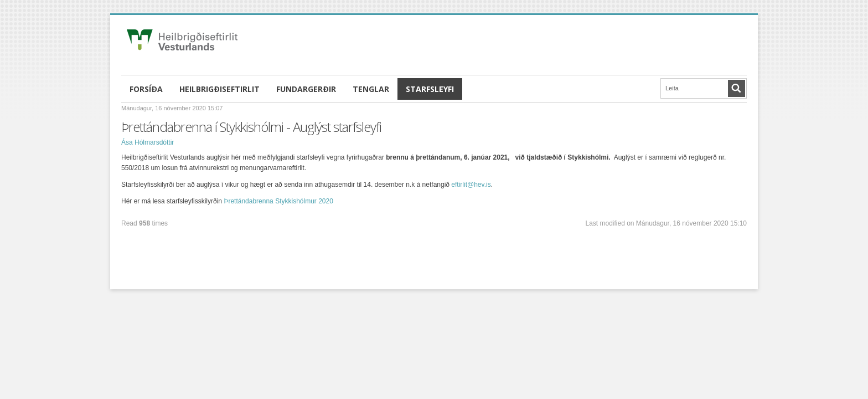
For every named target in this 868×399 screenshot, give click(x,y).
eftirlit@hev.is (471, 185)
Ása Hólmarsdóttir (148, 142)
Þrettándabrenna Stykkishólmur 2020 (278, 201)
